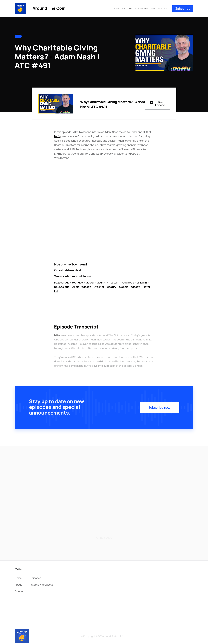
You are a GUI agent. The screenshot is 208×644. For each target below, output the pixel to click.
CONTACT (163, 9)
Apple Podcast (81, 287)
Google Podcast (129, 287)
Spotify (112, 287)
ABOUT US (127, 9)
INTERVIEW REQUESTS (145, 9)
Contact (20, 591)
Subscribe (183, 9)
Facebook (128, 282)
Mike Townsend (75, 264)
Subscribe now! (159, 409)
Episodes (36, 578)
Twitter (114, 282)
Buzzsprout (62, 282)
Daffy (57, 136)
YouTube (77, 282)
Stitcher (99, 287)
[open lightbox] (157, 104)
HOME (116, 9)
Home (18, 578)
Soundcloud (62, 287)
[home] (40, 9)
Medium (101, 282)
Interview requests (42, 585)
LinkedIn (142, 282)
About (18, 585)
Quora (90, 282)
